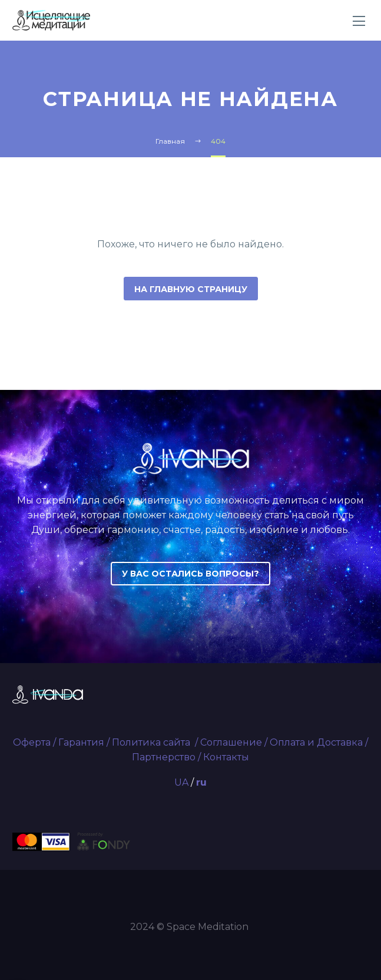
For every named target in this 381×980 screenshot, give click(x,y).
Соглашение (231, 742)
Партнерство (164, 757)
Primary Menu (359, 21)
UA (181, 782)
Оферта (32, 742)
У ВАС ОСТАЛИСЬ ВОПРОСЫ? (190, 574)
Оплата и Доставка (316, 742)
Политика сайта (152, 742)
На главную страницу (191, 289)
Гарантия (81, 742)
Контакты (226, 757)
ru (201, 782)
